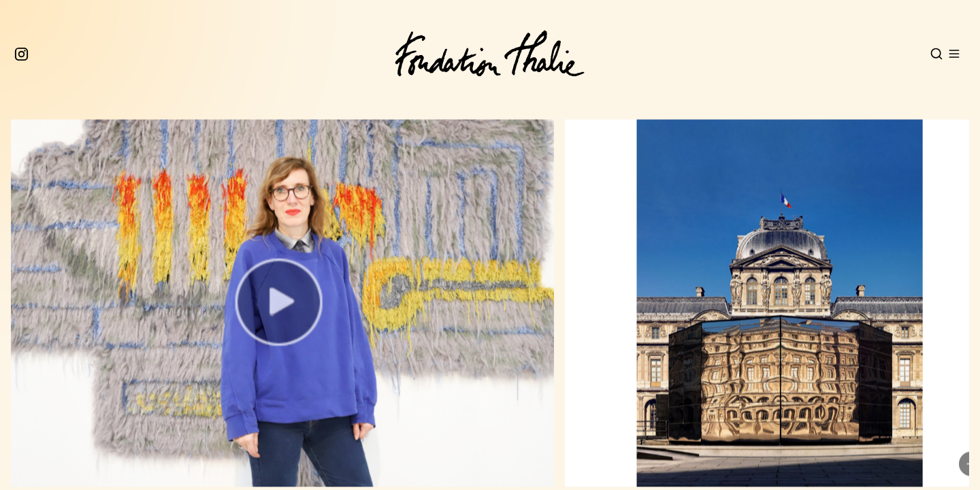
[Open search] (936, 54)
